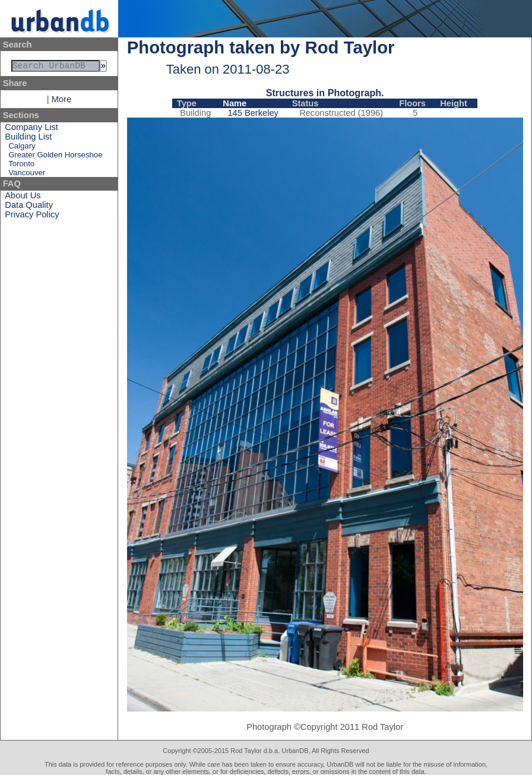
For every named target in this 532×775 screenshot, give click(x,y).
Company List (31, 129)
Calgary (22, 148)
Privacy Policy (32, 217)
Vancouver (27, 175)
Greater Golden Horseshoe (55, 157)
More (61, 102)
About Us (23, 198)
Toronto (21, 166)
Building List (28, 139)
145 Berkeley (253, 113)
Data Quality (29, 207)
